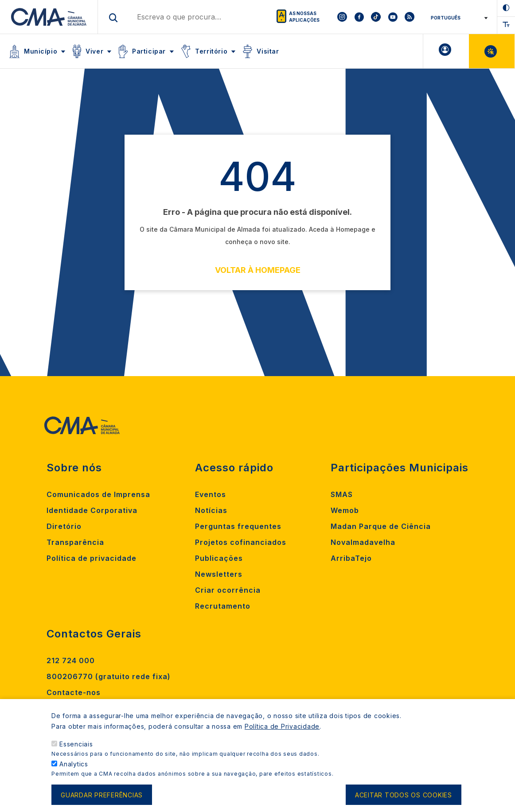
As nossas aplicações (304, 17)
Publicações (219, 558)
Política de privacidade (92, 558)
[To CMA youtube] (393, 17)
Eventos (211, 494)
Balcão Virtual (492, 51)
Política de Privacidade (282, 726)
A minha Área (446, 51)
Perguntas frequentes (238, 526)
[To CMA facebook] (359, 17)
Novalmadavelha (363, 542)
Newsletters (219, 574)
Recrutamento (223, 606)
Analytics (74, 764)
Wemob (345, 510)
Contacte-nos (74, 692)
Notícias (211, 510)
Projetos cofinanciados (241, 542)
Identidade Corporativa (92, 510)
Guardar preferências (102, 795)
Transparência (75, 542)
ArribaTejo (351, 558)
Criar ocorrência (228, 590)
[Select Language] (456, 18)
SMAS (342, 494)
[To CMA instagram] (342, 17)
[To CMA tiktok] (376, 17)
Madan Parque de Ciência (381, 526)
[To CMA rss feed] (410, 17)
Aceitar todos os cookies (404, 795)
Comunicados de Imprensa (98, 494)
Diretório (64, 526)
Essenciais (76, 744)
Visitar (268, 51)
